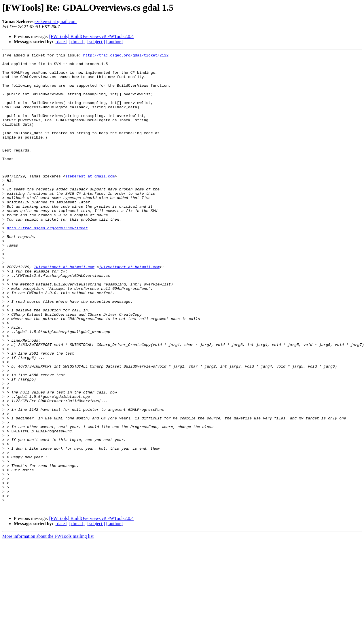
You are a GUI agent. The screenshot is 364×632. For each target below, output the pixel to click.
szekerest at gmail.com (56, 21)
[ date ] (61, 42)
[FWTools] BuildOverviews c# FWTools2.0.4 (91, 36)
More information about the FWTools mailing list (48, 627)
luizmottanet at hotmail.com (64, 310)
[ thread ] (77, 42)
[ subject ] (96, 42)
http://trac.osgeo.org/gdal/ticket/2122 (126, 56)
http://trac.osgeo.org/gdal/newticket (47, 263)
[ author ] (115, 42)
